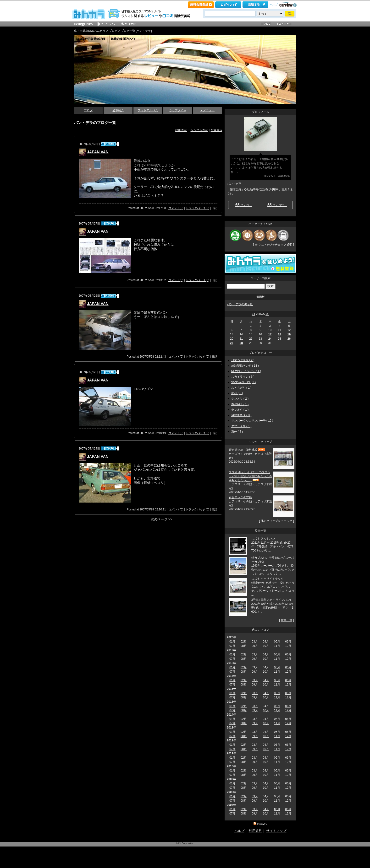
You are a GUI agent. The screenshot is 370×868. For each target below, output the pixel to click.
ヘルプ (274, 5)
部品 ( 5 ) (237, 393)
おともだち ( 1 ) (241, 388)
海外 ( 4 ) (237, 432)
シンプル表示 (199, 130)
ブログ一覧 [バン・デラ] (136, 31)
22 (251, 339)
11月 (277, 672)
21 (241, 339)
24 (270, 339)
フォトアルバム (148, 110)
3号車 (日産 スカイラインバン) (271, 600)
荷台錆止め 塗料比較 (243, 450)
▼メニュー (207, 110)
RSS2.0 (262, 824)
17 (270, 334)
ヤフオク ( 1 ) (240, 410)
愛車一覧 (287, 620)
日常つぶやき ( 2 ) (243, 360)
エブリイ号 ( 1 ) (241, 426)
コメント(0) (176, 208)
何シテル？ (270, 176)
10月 (266, 672)
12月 (288, 685)
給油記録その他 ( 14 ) (245, 366)
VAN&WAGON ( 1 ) (244, 382)
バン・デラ (234, 184)
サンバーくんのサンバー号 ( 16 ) (252, 421)
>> (267, 314)
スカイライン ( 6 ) (243, 377)
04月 (266, 680)
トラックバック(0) (197, 208)
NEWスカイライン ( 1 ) (246, 371)
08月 (244, 659)
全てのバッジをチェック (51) (273, 245)
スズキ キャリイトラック (268, 579)
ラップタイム (178, 110)
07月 (232, 659)
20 (232, 339)
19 (289, 334)
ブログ (113, 31)
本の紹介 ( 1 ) (240, 404)
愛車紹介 (118, 110)
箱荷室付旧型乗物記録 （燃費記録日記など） (106, 39)
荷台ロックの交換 (240, 497)
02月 (244, 667)
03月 (255, 642)
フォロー (244, 205)
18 (279, 334)
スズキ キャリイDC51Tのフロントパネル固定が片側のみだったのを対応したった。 (250, 476)
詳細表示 (181, 130)
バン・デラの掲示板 (240, 304)
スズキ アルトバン (263, 539)
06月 (288, 654)
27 (232, 343)
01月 (232, 667)
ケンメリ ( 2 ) (240, 399)
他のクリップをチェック (276, 521)
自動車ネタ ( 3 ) (241, 415)
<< (254, 314)
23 (260, 339)
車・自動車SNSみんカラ (90, 31)
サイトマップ (276, 831)
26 (289, 339)
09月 (255, 685)
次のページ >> (161, 519)
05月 (277, 667)
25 (279, 339)
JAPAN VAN (98, 152)
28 (241, 343)
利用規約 (255, 831)
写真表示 (216, 130)
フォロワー (277, 205)
